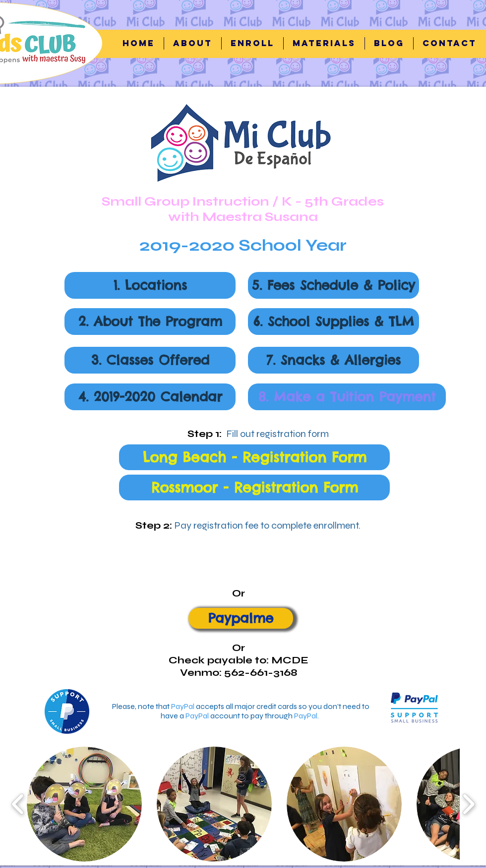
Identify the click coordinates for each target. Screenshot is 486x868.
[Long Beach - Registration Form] (254, 457)
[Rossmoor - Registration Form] (254, 488)
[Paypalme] (241, 618)
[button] (252, 43)
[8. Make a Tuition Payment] (347, 397)
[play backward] (18, 804)
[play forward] (468, 804)
